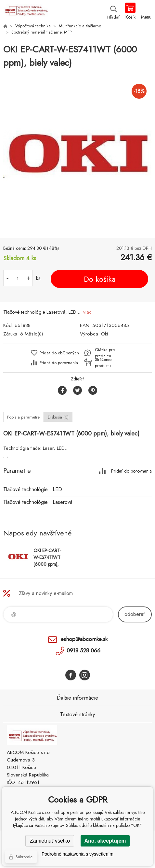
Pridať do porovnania (59, 363)
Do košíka (100, 279)
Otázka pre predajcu (105, 353)
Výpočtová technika (33, 26)
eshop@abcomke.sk (84, 639)
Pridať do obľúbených (59, 353)
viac (87, 312)
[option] (77, 154)
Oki (104, 334)
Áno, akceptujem (105, 841)
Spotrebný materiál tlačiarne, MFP (41, 32)
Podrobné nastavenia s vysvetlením (77, 854)
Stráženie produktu (103, 363)
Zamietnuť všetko (50, 841)
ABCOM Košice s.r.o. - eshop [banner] (26, 11)
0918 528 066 (84, 650)
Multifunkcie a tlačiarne (80, 26)
